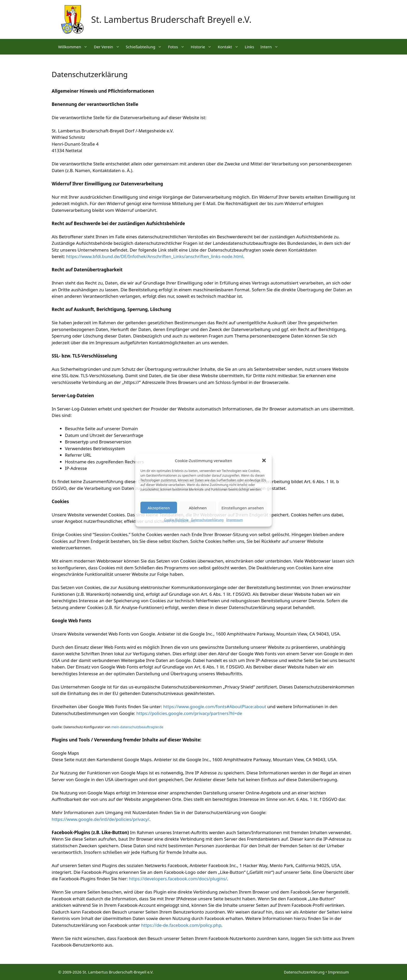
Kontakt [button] (230, 47)
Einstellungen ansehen (243, 508)
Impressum (234, 520)
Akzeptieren (159, 508)
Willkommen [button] (74, 47)
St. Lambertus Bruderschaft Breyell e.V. (171, 19)
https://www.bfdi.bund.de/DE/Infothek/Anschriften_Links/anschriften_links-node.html (155, 256)
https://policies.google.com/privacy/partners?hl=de (189, 713)
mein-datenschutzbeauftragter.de (137, 727)
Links (249, 47)
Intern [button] (271, 47)
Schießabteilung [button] (145, 47)
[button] (264, 460)
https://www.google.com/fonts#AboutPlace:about (215, 707)
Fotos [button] (178, 47)
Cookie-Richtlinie (176, 520)
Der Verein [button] (108, 47)
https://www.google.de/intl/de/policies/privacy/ (100, 819)
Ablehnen (198, 508)
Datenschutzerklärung (207, 520)
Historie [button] (203, 47)
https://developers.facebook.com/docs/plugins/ (178, 879)
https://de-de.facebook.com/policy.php (181, 925)
